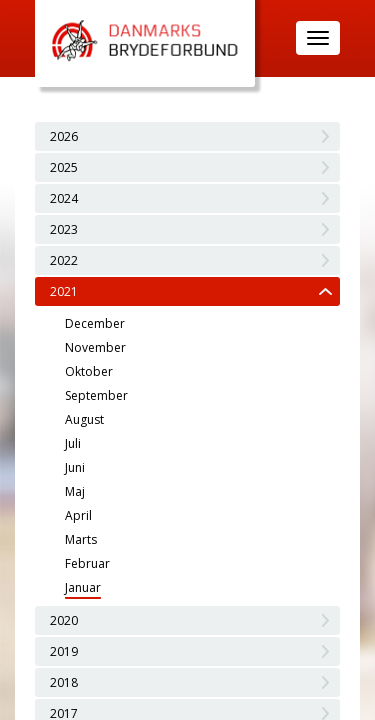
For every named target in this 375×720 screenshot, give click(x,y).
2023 (64, 229)
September (96, 395)
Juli (73, 443)
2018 (64, 682)
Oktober (89, 371)
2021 (64, 291)
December (95, 323)
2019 (64, 651)
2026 (64, 136)
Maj (75, 491)
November (95, 347)
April (78, 515)
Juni (75, 467)
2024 (64, 198)
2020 (64, 620)
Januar (83, 587)
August (84, 419)
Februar (87, 563)
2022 (64, 260)
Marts (81, 539)
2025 (64, 167)
